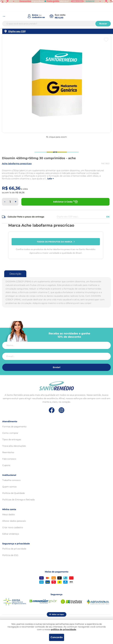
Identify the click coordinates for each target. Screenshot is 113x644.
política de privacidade (63, 629)
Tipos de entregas (12, 439)
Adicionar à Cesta (65, 202)
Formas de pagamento (14, 427)
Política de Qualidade (13, 493)
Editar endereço (11, 534)
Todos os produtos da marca (56, 242)
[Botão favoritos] (106, 40)
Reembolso (8, 452)
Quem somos (9, 487)
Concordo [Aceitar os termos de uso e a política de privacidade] (57, 637)
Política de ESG (10, 555)
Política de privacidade (14, 549)
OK (108, 217)
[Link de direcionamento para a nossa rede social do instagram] (61, 410)
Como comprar (10, 433)
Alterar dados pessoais (14, 521)
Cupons (6, 465)
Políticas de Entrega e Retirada (18, 500)
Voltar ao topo (57, 614)
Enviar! (57, 367)
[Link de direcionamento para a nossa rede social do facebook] (52, 410)
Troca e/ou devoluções (14, 446)
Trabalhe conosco (11, 480)
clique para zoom (57, 137)
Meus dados (9, 514)
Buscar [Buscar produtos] (103, 24)
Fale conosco (9, 459)
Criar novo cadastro (13, 527)
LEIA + (51, 179)
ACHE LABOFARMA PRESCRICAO (17, 164)
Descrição (15, 274)
